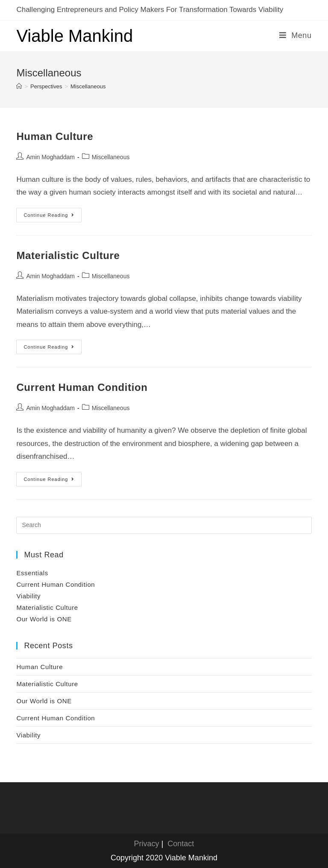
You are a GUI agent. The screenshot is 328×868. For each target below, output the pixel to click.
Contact (181, 844)
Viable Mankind (75, 36)
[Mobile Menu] (296, 35)
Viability (28, 596)
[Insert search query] (164, 525)
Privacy (147, 844)
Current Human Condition (82, 387)
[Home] (19, 86)
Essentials (32, 573)
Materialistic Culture (68, 255)
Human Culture (55, 136)
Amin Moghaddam (50, 157)
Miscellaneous (111, 157)
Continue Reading (53, 217)
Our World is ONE (44, 619)
